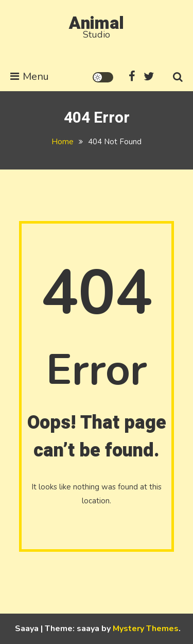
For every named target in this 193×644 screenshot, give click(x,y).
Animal (97, 23)
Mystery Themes (146, 629)
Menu (30, 77)
